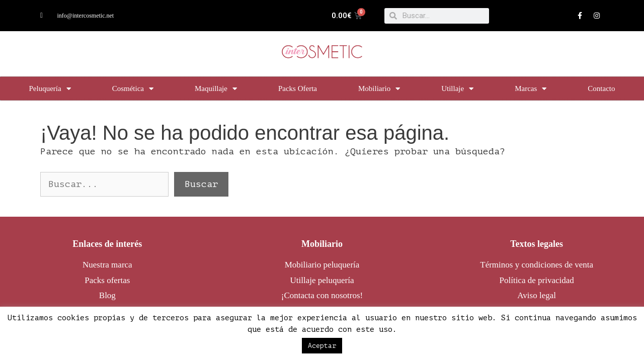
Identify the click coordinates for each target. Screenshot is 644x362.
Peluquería (50, 89)
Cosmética (133, 89)
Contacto (601, 88)
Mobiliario (379, 89)
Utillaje (457, 89)
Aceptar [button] (322, 346)
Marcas (531, 89)
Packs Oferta (298, 88)
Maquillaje (216, 89)
